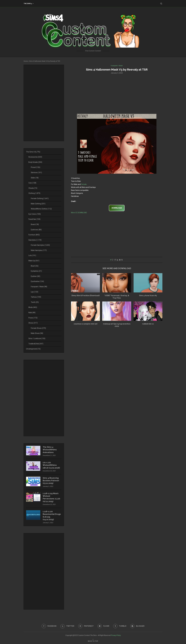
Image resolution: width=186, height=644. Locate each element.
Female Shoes (38, 328)
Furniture (34, 235)
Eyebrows (36, 230)
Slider (35, 178)
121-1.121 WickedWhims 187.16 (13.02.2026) (51, 465)
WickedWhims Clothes (41, 209)
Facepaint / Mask (39, 287)
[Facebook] (49, 626)
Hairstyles (35, 240)
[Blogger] (137, 626)
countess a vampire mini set (86, 324)
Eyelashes (36, 271)
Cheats (33, 188)
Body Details (35, 162)
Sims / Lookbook (37, 338)
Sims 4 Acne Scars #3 (148, 296)
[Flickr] (103, 626)
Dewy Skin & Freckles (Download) (86, 296)
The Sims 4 (28, 4)
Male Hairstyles (39, 250)
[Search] (161, 4)
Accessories (35, 157)
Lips (35, 292)
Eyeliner (36, 276)
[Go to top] (93, 641)
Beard (35, 224)
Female (84, 184)
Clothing (34, 193)
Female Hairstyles (40, 245)
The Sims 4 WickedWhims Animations (50, 450)
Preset (36, 167)
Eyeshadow (37, 281)
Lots (32, 255)
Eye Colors (35, 214)
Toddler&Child (36, 344)
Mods (33, 307)
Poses (33, 318)
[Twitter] (67, 626)
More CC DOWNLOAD (79, 213)
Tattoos (36, 297)
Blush (35, 266)
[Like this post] (112, 260)
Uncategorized (33, 349)
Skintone (36, 173)
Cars (32, 183)
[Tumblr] (120, 626)
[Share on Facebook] (115, 260)
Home (26, 61)
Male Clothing (38, 204)
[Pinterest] (86, 626)
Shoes (33, 323)
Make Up (34, 261)
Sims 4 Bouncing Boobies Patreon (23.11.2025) (51, 481)
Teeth (35, 302)
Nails (32, 313)
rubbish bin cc (148, 324)
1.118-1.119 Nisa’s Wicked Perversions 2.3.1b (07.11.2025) (51, 497)
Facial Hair (34, 219)
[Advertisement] (117, 94)
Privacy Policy (116, 635)
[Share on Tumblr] (122, 260)
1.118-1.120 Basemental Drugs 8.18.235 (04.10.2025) (52, 516)
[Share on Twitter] (117, 260)
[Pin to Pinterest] (120, 260)
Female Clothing (40, 198)
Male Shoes (37, 333)
